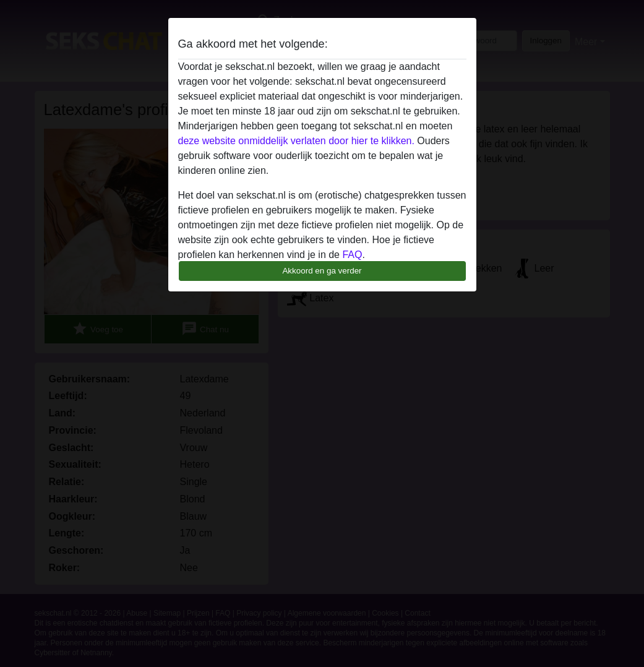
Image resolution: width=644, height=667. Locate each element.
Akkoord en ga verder (322, 271)
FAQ (352, 255)
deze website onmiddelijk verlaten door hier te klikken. (296, 141)
